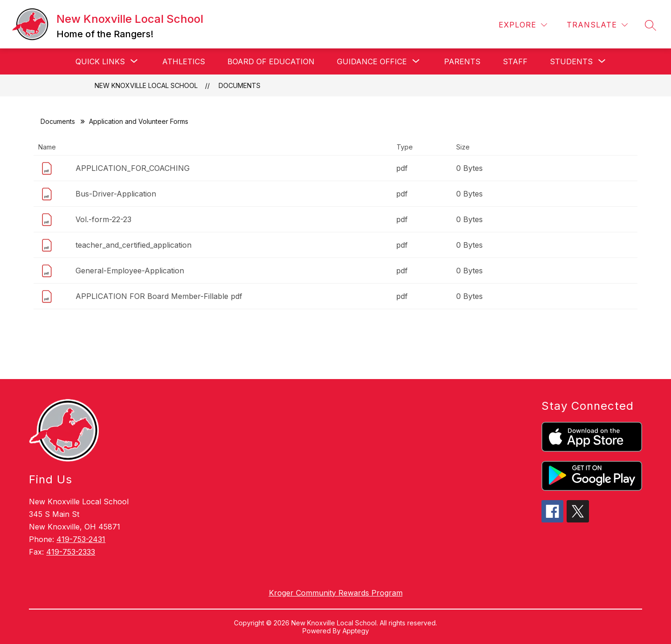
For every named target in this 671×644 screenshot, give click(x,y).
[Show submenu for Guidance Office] (372, 61)
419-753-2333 (71, 552)
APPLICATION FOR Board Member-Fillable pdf (159, 296)
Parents (462, 61)
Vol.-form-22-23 (103, 219)
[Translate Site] (597, 25)
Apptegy (356, 631)
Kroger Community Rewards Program (336, 593)
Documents (240, 85)
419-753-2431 (81, 539)
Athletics (184, 61)
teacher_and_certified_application (134, 245)
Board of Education (271, 61)
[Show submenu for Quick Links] (100, 61)
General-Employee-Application (130, 271)
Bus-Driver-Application (116, 194)
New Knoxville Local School (146, 85)
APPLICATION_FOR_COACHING (133, 168)
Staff (515, 61)
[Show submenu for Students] (571, 61)
